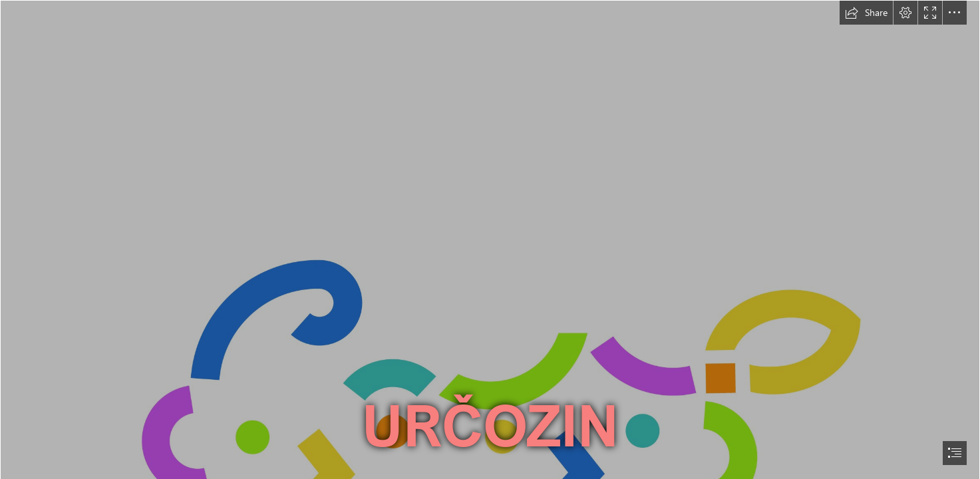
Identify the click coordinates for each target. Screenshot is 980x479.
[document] (490, 239)
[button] (866, 13)
